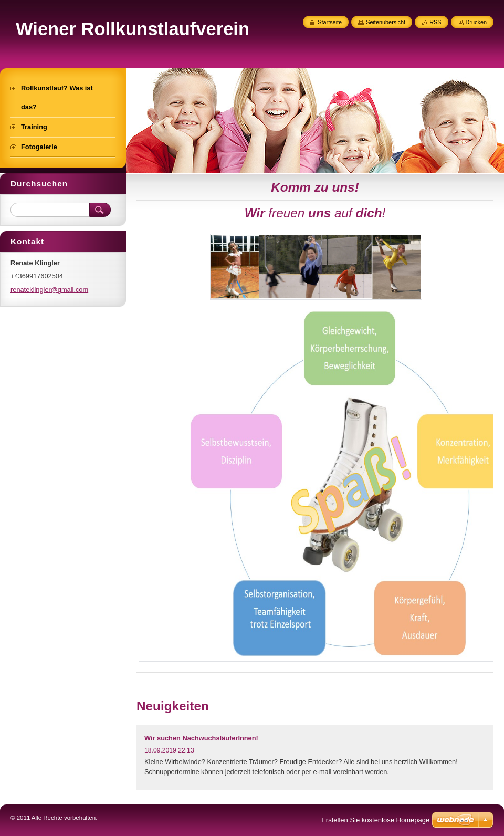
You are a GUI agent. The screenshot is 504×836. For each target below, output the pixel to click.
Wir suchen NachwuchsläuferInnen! (201, 738)
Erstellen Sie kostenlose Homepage (375, 820)
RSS (435, 22)
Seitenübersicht (386, 22)
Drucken (476, 22)
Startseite (330, 22)
